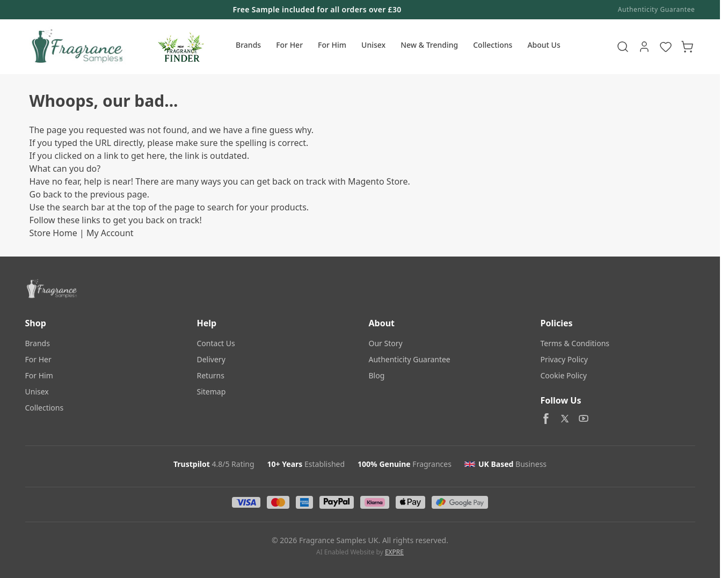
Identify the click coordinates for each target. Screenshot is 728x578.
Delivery (211, 359)
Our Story (386, 343)
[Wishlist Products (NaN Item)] (666, 47)
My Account (110, 233)
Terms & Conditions (575, 343)
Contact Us (216, 343)
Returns (211, 375)
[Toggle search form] (623, 47)
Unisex (373, 45)
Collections (493, 45)
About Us (544, 45)
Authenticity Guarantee (657, 10)
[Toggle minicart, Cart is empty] (687, 47)
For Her (289, 45)
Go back (46, 194)
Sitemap (212, 392)
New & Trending (429, 45)
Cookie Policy (564, 375)
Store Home (53, 233)
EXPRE (394, 552)
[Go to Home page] (76, 47)
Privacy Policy (564, 359)
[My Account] (644, 47)
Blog (377, 375)
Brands (248, 45)
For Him (332, 45)
